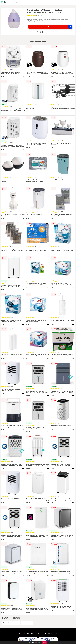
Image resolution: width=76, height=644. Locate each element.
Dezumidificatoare (27, 623)
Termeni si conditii (24, 633)
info (23, 76)
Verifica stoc (58, 27)
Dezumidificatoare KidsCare (11, 623)
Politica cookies (52, 633)
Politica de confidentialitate (39, 633)
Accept (44, 643)
